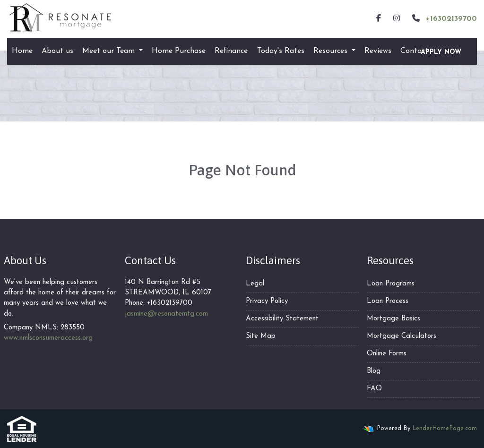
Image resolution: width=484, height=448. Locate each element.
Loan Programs (391, 284)
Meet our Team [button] (110, 51)
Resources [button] (332, 51)
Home (22, 51)
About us (57, 51)
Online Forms (387, 354)
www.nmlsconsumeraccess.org (48, 338)
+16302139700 (443, 18)
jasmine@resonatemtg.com (166, 314)
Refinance (231, 51)
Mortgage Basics (393, 319)
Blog (374, 371)
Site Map (261, 336)
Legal (255, 284)
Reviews (378, 51)
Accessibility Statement (282, 319)
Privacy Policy (267, 301)
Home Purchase (179, 51)
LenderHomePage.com (445, 428)
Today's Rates (281, 51)
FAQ (374, 389)
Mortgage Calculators (402, 336)
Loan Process (388, 301)
